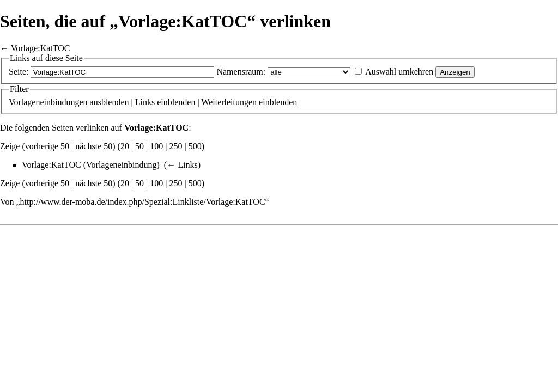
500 (195, 146)
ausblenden (110, 102)
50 (139, 146)
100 (156, 146)
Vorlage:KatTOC (41, 48)
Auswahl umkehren (399, 72)
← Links (182, 165)
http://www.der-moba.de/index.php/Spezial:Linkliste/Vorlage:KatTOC (143, 202)
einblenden (176, 102)
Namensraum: (241, 72)
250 (176, 146)
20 (125, 146)
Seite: (19, 72)
